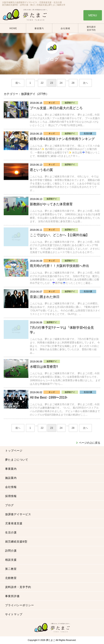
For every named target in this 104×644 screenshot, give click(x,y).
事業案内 (11, 469)
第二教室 (11, 569)
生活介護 (11, 532)
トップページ (14, 451)
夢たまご (51, 640)
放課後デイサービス (18, 514)
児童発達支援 (14, 523)
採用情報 (11, 496)
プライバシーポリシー (20, 605)
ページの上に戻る (90, 443)
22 (42, 83)
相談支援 (11, 560)
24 (61, 83)
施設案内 (11, 478)
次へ (85, 83)
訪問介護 (11, 551)
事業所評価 (12, 596)
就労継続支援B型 (16, 542)
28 (73, 83)
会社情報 (11, 487)
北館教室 (11, 578)
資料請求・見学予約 (18, 587)
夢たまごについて (17, 460)
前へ (18, 83)
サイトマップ (14, 614)
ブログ (9, 505)
